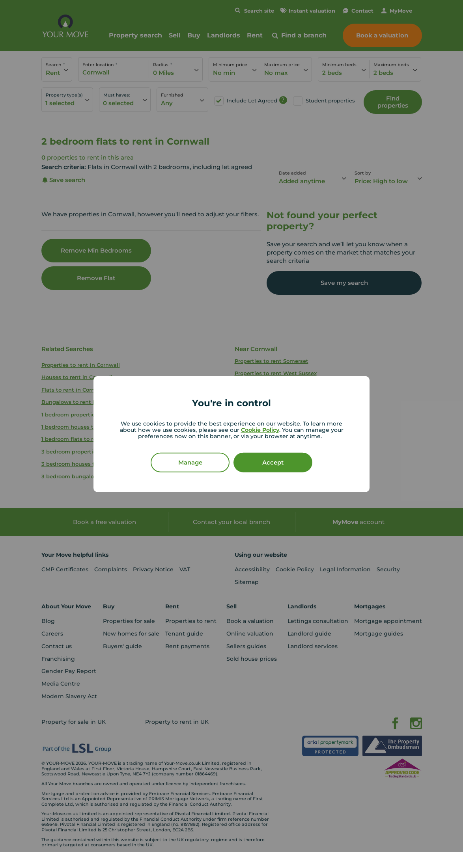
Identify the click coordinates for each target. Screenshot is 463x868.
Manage (190, 462)
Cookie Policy (260, 429)
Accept (273, 462)
